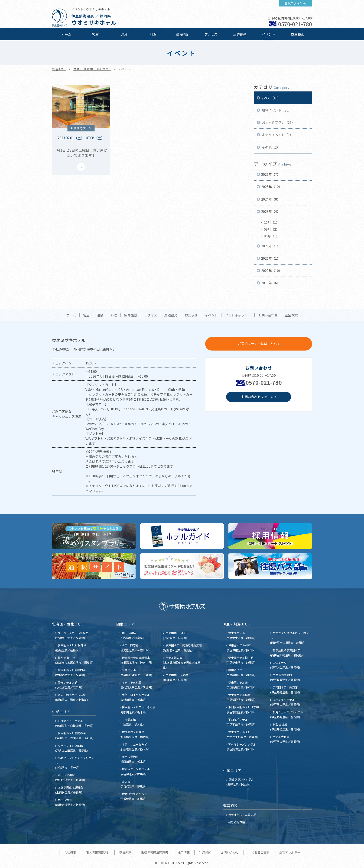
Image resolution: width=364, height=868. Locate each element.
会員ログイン (294, 3)
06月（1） (272, 236)
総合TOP (59, 69)
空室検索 (298, 34)
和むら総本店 (237, 822)
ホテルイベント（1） (277, 135)
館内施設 (182, 34)
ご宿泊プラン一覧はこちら (257, 344)
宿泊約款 (125, 852)
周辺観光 (240, 34)
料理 (153, 34)
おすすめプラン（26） (278, 122)
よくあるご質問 (259, 852)
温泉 (124, 34)
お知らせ (191, 315)
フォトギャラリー (238, 315)
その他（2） (271, 147)
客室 (95, 34)
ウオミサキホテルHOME (92, 69)
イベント (269, 34)
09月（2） (272, 229)
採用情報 (184, 852)
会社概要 (70, 852)
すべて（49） (271, 98)
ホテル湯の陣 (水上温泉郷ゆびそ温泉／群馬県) (182, 662)
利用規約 (205, 852)
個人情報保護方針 (98, 852)
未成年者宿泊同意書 (154, 852)
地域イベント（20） (276, 110)
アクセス (211, 34)
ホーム (66, 34)
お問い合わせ (268, 315)
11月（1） (272, 222)
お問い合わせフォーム (257, 397)
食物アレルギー (290, 852)
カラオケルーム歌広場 (242, 815)
